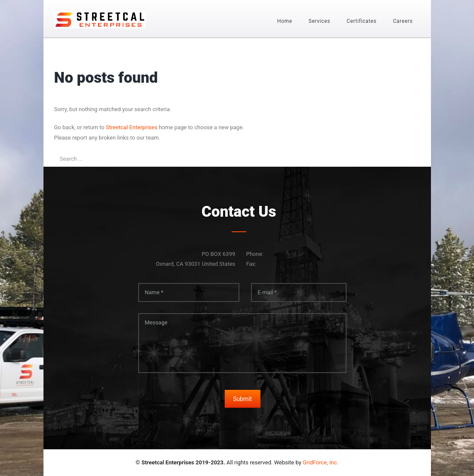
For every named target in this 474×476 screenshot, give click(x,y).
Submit (242, 399)
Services (319, 21)
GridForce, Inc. (321, 462)
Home (285, 21)
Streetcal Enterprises (132, 127)
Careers (403, 21)
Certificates (362, 21)
